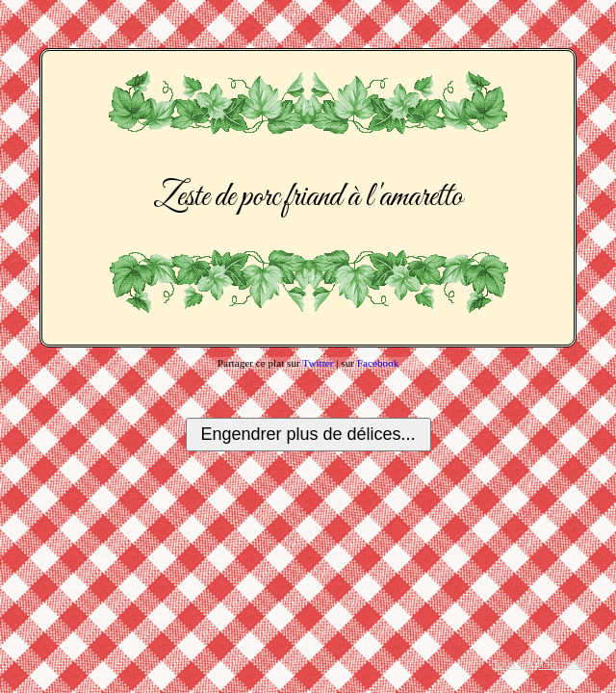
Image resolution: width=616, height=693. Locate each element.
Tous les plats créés (540, 664)
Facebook (378, 363)
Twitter (318, 363)
